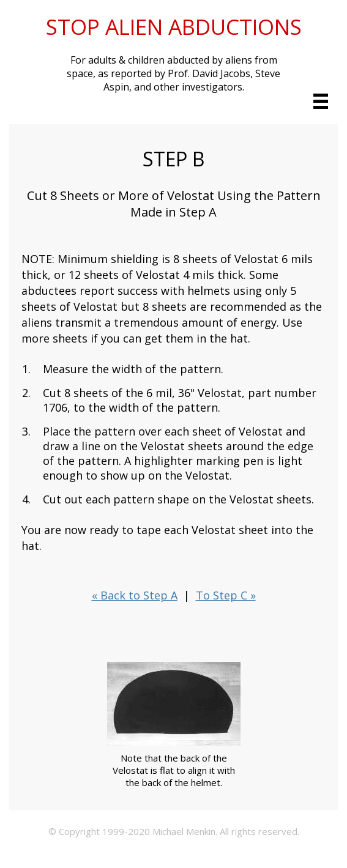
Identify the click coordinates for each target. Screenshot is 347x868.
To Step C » (226, 595)
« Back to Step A (135, 595)
